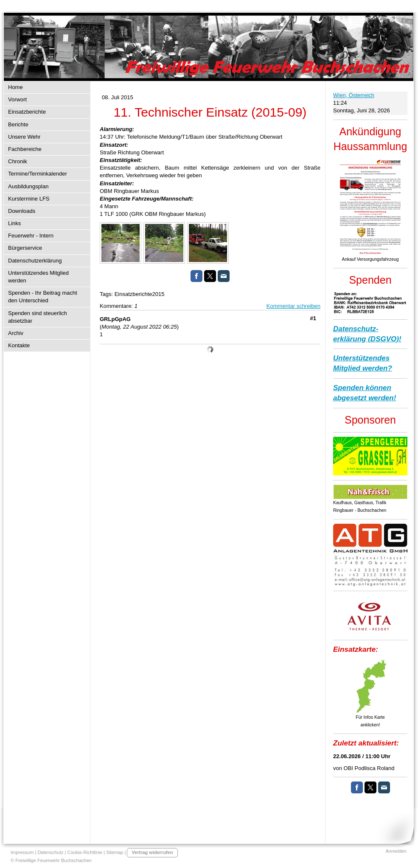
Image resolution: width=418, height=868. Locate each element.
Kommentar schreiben (293, 306)
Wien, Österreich (354, 95)
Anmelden (396, 851)
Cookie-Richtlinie (85, 852)
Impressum (22, 852)
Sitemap (115, 852)
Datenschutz (50, 852)
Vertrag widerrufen (152, 852)
